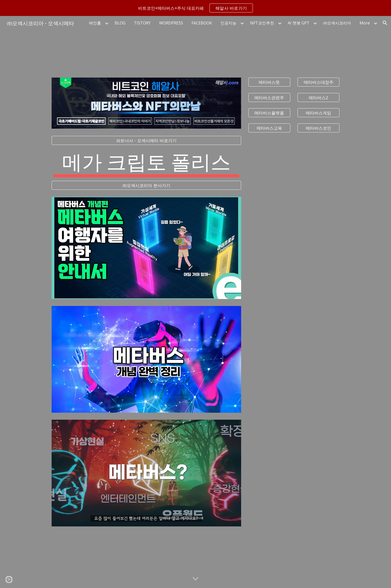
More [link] (365, 23)
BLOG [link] (120, 23)
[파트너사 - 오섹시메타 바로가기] (146, 141)
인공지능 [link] (228, 23)
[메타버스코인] (318, 128)
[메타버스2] (318, 97)
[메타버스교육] (269, 128)
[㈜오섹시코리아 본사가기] (146, 185)
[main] (146, 163)
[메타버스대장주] (318, 82)
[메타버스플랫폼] (269, 113)
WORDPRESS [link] (171, 23)
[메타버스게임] (318, 113)
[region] (195, 8)
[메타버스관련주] (269, 97)
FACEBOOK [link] (202, 23)
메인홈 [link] (95, 23)
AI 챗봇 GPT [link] (299, 23)
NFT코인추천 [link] (262, 23)
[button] (385, 23)
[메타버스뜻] (269, 82)
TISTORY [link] (142, 23)
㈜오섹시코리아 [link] (337, 23)
